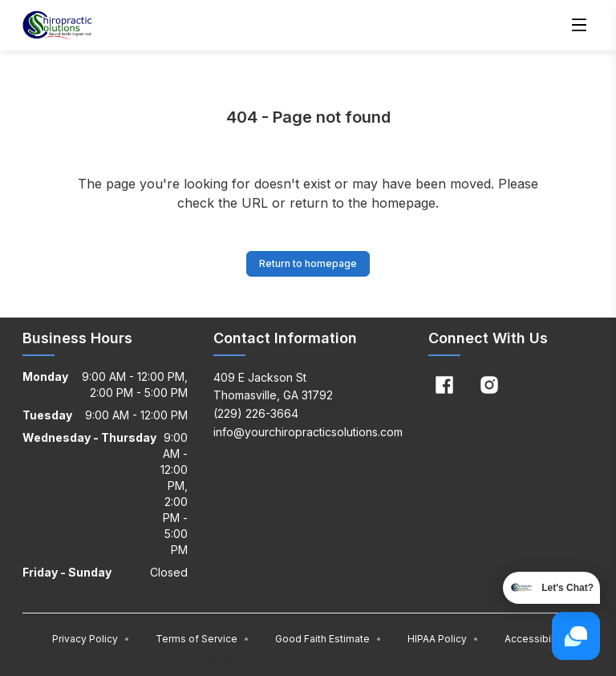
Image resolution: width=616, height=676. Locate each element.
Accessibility (535, 639)
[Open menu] (579, 26)
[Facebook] (444, 385)
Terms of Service (203, 639)
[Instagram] (489, 385)
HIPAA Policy (443, 639)
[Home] (58, 26)
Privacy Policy (91, 639)
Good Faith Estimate (328, 639)
